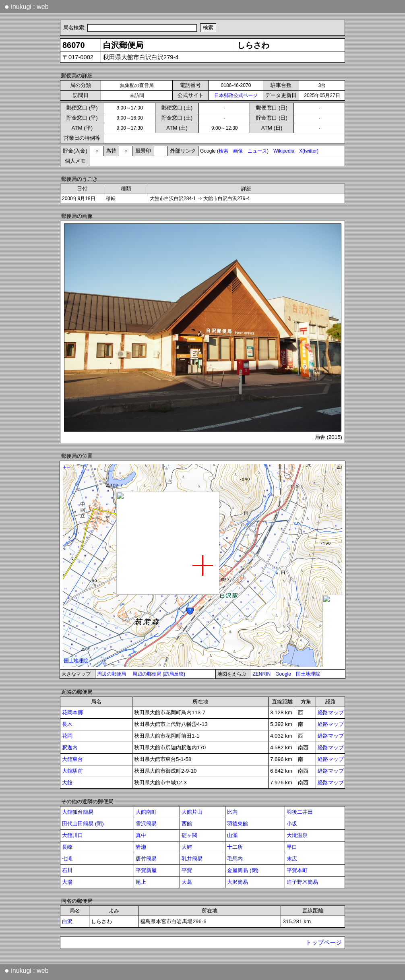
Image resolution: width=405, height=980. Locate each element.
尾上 (141, 882)
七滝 (67, 859)
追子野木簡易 (302, 882)
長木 (67, 724)
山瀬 (232, 835)
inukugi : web (27, 6)
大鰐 (187, 847)
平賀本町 (297, 870)
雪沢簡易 (146, 824)
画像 (238, 151)
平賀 (187, 870)
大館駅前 (72, 771)
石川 (67, 870)
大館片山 (192, 812)
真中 (141, 835)
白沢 (67, 921)
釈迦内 (70, 747)
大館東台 (72, 759)
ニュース (257, 151)
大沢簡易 (238, 882)
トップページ (324, 943)
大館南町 (146, 812)
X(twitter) (309, 151)
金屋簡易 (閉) (243, 870)
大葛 (187, 882)
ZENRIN (262, 674)
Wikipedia (284, 151)
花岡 (67, 736)
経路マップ (331, 712)
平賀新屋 (146, 870)
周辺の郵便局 (112, 674)
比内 (232, 812)
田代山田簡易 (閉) (83, 824)
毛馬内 (235, 859)
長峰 (67, 847)
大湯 (67, 882)
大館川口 (72, 835)
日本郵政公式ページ (236, 95)
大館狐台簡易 (78, 812)
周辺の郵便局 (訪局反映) (159, 674)
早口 (292, 847)
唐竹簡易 (146, 859)
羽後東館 (238, 824)
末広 (292, 859)
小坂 (292, 824)
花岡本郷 (72, 712)
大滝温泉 (297, 835)
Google (283, 674)
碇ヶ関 (189, 835)
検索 (223, 151)
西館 (187, 824)
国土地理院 (308, 674)
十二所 (235, 847)
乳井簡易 (192, 859)
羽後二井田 (300, 812)
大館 (67, 783)
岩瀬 (141, 847)
